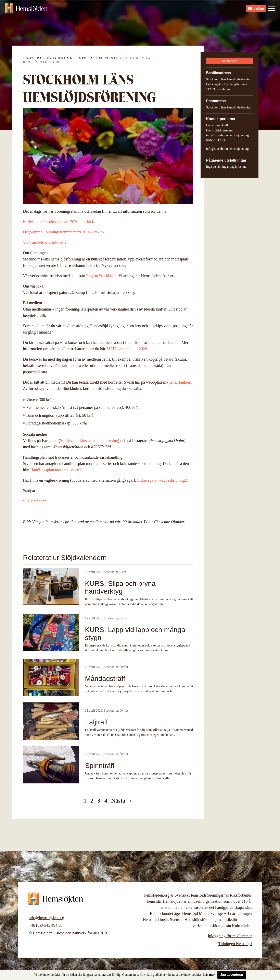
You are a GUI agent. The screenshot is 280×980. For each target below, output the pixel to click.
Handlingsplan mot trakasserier (56, 470)
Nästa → (122, 801)
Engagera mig (60, 58)
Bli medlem (256, 10)
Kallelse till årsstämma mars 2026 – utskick (59, 222)
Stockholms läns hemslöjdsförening (89, 441)
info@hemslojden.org (46, 918)
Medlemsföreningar (99, 58)
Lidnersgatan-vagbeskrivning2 (162, 480)
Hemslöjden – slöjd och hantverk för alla (27, 10)
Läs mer (209, 975)
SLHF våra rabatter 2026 (127, 349)
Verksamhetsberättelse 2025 (46, 242)
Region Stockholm (101, 276)
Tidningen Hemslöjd (235, 944)
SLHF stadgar (34, 501)
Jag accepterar (232, 975)
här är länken (179, 382)
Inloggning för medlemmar (230, 936)
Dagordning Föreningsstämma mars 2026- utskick (64, 232)
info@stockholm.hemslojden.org (227, 135)
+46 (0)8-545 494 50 (46, 925)
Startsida (32, 58)
